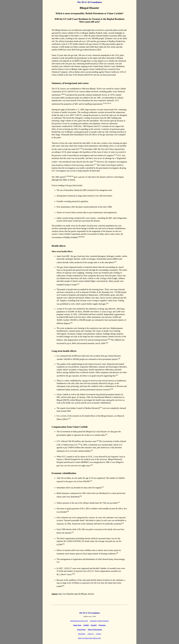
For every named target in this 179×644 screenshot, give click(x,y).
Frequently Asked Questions (99, 621)
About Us (91, 634)
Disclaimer (82, 634)
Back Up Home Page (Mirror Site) (89, 638)
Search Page (81, 629)
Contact (98, 634)
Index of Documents (95, 629)
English (86, 625)
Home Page (77, 625)
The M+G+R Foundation (89, 2)
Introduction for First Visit (79, 621)
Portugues (102, 625)
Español (94, 625)
